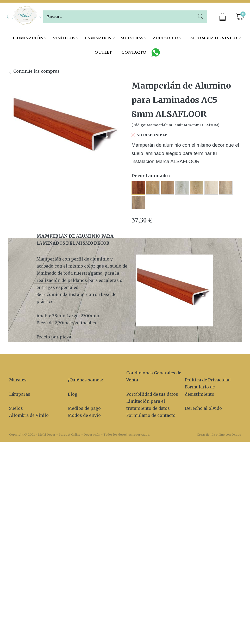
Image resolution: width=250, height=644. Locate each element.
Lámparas (20, 394)
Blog (73, 394)
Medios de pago (84, 408)
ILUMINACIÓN (28, 38)
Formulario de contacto (151, 415)
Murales (18, 380)
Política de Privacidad (208, 380)
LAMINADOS (98, 38)
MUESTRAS (132, 38)
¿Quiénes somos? (86, 380)
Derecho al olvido (203, 408)
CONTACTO (134, 52)
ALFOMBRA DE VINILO (214, 38)
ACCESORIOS (167, 38)
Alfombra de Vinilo (29, 415)
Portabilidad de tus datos (152, 394)
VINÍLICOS (64, 38)
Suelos (16, 408)
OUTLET (103, 52)
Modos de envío (84, 415)
